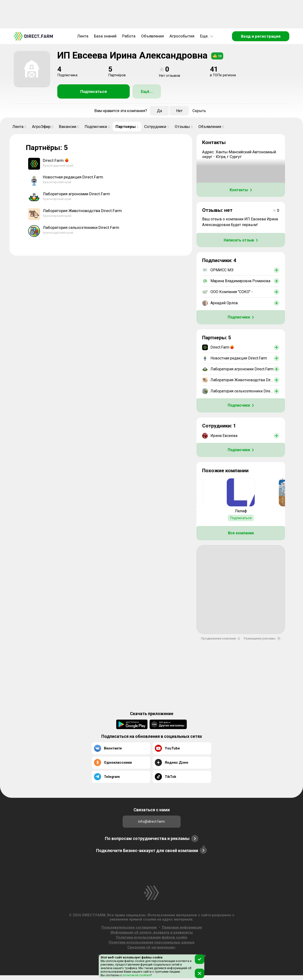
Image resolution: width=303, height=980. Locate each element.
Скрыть (199, 111)
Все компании (241, 533)
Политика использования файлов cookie (152, 937)
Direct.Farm (53, 160)
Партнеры (127, 127)
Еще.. (207, 36)
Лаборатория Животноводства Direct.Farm (82, 211)
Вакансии (69, 127)
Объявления (152, 36)
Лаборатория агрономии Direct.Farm (76, 194)
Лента (83, 36)
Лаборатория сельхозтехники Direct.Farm (81, 227)
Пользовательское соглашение (129, 927)
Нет (179, 111)
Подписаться (94, 91)
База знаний (105, 36)
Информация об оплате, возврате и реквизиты (152, 932)
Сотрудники (157, 127)
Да (159, 111)
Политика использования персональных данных (152, 942)
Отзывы (184, 127)
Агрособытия (182, 36)
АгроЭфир (43, 127)
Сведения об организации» (151, 947)
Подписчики (97, 127)
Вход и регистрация (261, 36)
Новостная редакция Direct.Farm (73, 177)
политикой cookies (136, 975)
